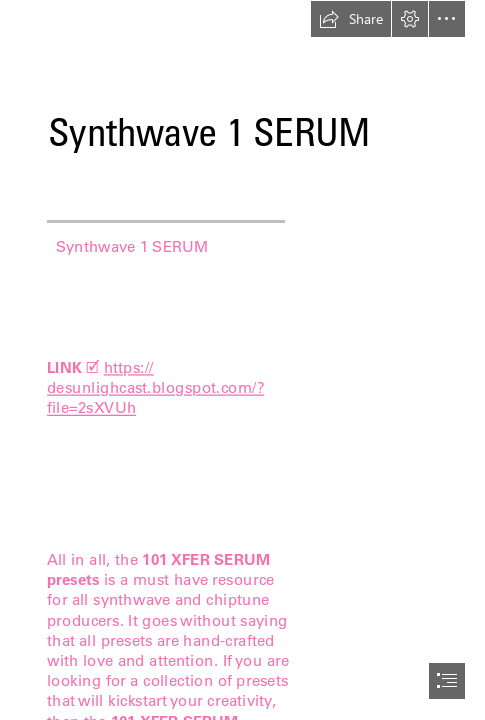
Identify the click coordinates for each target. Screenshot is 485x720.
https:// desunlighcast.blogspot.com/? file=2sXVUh (155, 387)
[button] (351, 19)
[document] (242, 360)
